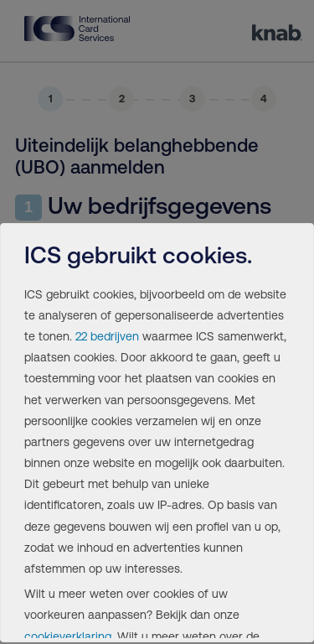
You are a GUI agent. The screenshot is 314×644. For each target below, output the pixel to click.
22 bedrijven (107, 336)
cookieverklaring (68, 636)
